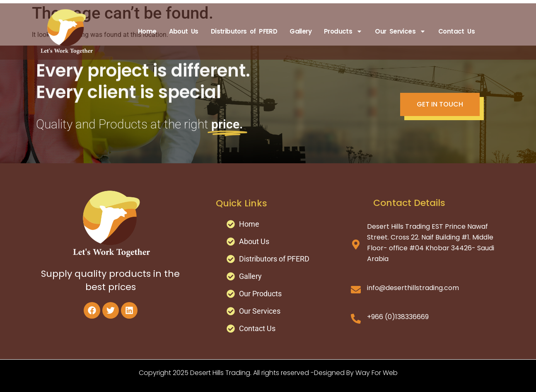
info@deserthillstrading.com (413, 288)
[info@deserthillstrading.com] (356, 290)
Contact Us (456, 31)
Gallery (301, 31)
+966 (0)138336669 (398, 317)
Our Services (400, 31)
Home (147, 31)
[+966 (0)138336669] (356, 319)
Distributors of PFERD (244, 31)
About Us (184, 31)
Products (343, 31)
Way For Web (377, 373)
